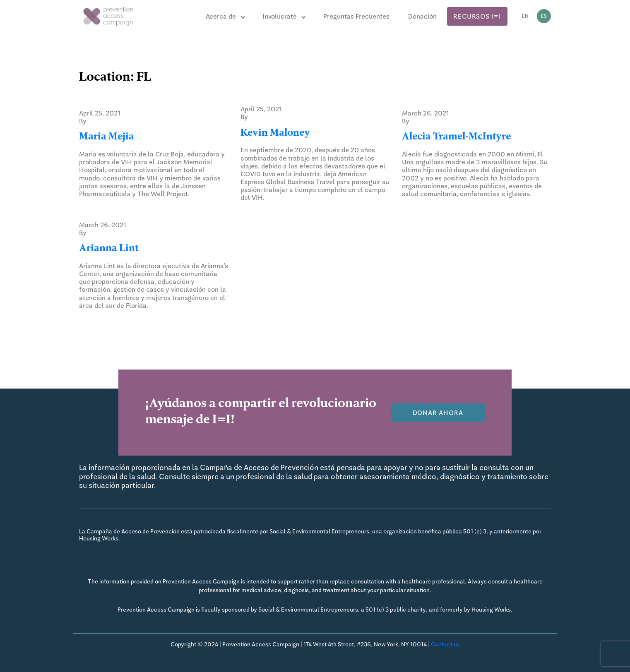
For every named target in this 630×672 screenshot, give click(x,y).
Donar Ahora (438, 413)
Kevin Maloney (275, 134)
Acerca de (221, 16)
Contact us (445, 644)
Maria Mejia (107, 137)
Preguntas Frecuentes (356, 16)
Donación (422, 16)
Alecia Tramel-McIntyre (456, 137)
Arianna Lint (109, 249)
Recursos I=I (477, 16)
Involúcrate (280, 16)
